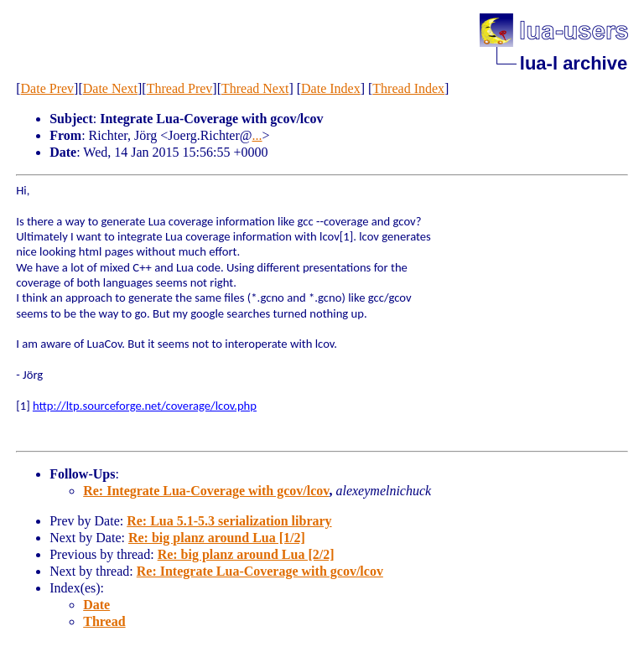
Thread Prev (180, 88)
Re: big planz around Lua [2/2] (246, 554)
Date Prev (48, 88)
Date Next (110, 88)
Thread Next (255, 88)
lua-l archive (574, 63)
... (257, 135)
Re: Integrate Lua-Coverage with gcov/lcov (206, 491)
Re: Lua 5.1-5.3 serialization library (229, 521)
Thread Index (408, 88)
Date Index (331, 88)
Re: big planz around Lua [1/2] (217, 538)
